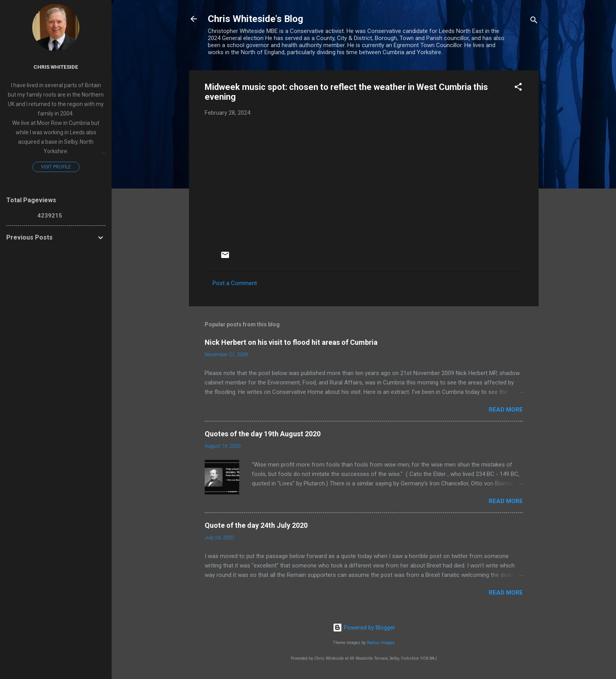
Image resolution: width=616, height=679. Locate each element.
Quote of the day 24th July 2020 (256, 525)
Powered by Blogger (364, 628)
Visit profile (56, 167)
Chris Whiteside (56, 67)
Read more (506, 410)
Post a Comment (235, 283)
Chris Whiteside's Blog (256, 19)
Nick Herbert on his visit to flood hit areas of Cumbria (291, 342)
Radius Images (381, 643)
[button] (518, 88)
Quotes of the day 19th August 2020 (263, 434)
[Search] (534, 21)
